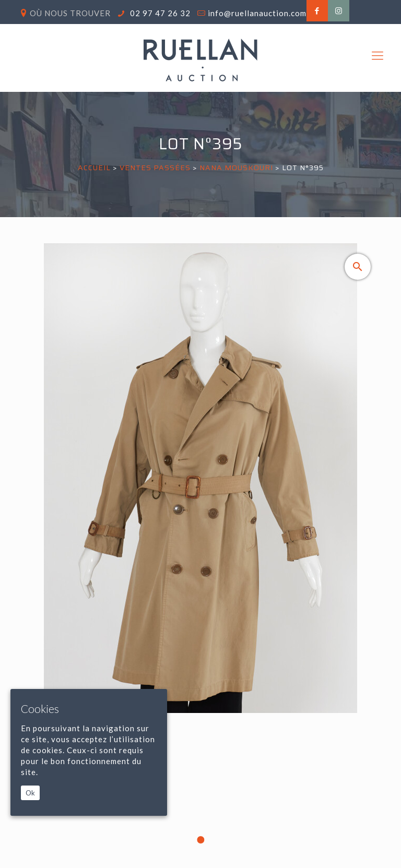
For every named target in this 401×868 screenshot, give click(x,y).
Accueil (94, 168)
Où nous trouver (70, 13)
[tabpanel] (201, 547)
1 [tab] (200, 840)
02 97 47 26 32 (159, 13)
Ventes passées (155, 168)
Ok (30, 793)
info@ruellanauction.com (257, 13)
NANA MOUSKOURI (237, 168)
